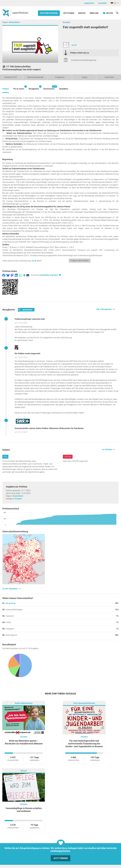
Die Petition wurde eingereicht (27, 354)
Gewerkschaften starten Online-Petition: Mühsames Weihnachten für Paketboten (49, 428)
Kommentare (49, 88)
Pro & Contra (19, 88)
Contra (68, 457)
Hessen (24, 771)
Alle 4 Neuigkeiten (104, 309)
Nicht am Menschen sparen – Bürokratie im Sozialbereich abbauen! (24, 742)
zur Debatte (107, 449)
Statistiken (64, 89)
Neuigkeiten (34, 88)
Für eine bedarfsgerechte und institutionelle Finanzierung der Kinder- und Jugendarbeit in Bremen (84, 743)
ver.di (74, 45)
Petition (6, 89)
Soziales (66, 22)
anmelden (102, 3)
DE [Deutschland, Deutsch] (113, 3)
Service (82, 13)
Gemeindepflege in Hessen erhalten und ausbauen (24, 810)
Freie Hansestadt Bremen (84, 703)
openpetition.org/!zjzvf (50, 275)
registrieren (89, 3)
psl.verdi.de (11, 603)
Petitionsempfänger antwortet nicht (30, 319)
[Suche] (117, 13)
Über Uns (94, 13)
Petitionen (69, 13)
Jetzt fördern (60, 858)
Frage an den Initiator (80, 261)
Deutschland (14, 22)
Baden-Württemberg (24, 703)
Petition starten (49, 13)
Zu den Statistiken (10, 589)
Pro (5, 457)
